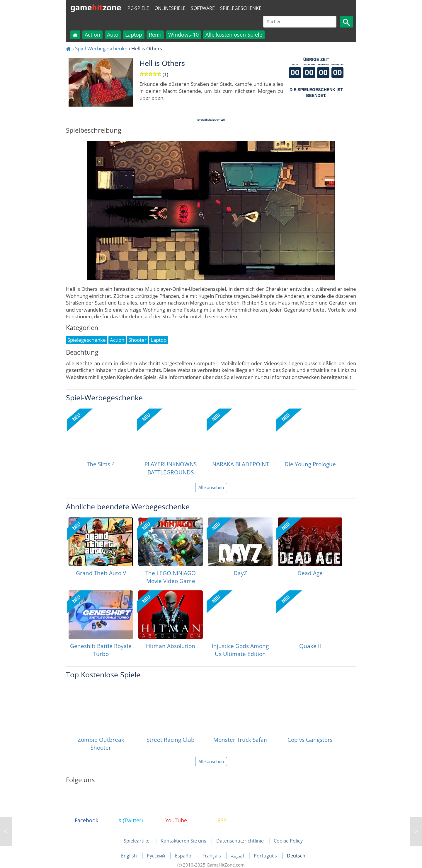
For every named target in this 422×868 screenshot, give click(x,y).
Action (92, 35)
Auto (113, 35)
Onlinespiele (170, 8)
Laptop (134, 35)
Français (212, 856)
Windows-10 (183, 35)
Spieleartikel (137, 841)
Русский (156, 856)
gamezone (96, 7)
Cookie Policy (288, 841)
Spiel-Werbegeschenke (101, 48)
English (130, 856)
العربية (238, 856)
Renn (155, 35)
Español (184, 856)
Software (203, 8)
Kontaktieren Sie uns (183, 841)
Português (266, 856)
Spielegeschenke (241, 8)
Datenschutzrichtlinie (240, 841)
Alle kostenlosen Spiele (234, 35)
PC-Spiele (138, 8)
